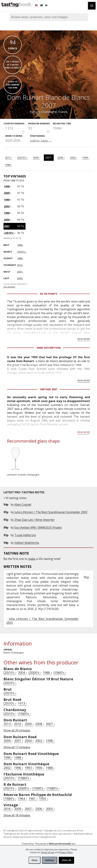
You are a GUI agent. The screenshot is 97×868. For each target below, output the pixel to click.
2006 (7, 220)
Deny (35, 860)
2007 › (49, 158)
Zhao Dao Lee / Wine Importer (35, 520)
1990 (7, 200)
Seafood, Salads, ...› (41, 141)
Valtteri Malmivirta (27, 543)
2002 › (73, 158)
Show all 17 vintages (17, 747)
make (32, 559)
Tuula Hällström (25, 535)
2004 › (22, 673)
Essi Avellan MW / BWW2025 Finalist (38, 527)
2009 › (36, 158)
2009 (7, 193)
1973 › (22, 703)
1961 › (33, 798)
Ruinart (35, 112)
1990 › (40, 768)
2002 (7, 206)
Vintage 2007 (49, 389)
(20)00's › (35, 673)
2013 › (8, 158)
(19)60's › (60, 673)
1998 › (86, 158)
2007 (7, 226)
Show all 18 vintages (17, 815)
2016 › (8, 809)
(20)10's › (22, 158)
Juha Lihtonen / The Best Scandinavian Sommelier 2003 (51, 512)
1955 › (43, 798)
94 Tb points (49, 294)
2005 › (50, 809)
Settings (50, 860)
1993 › (29, 768)
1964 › (22, 798)
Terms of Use (48, 852)
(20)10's (9, 233)
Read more (84, 339)
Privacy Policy (66, 852)
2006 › (61, 158)
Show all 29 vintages (17, 730)
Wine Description (49, 348)
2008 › (40, 724)
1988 (7, 213)
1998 (7, 186)
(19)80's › (24, 778)
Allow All (66, 860)
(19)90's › (39, 788)
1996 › (8, 757)
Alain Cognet (23, 504)
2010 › (18, 724)
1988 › (8, 165)
